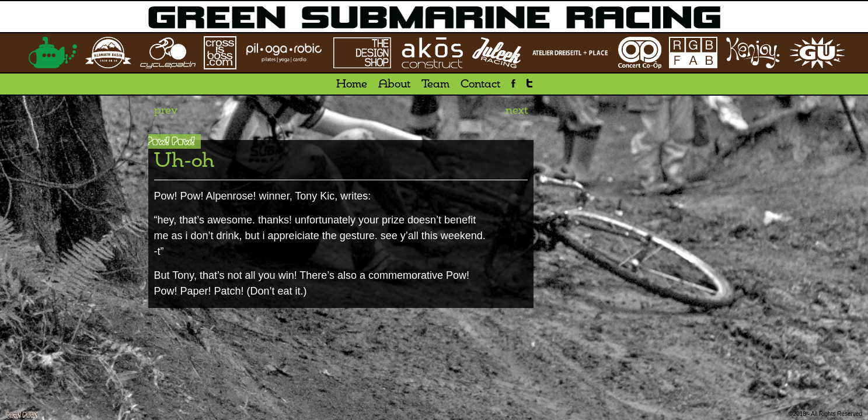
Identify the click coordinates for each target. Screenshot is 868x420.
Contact (480, 85)
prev (166, 111)
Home (352, 85)
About (394, 85)
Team (435, 85)
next (517, 111)
